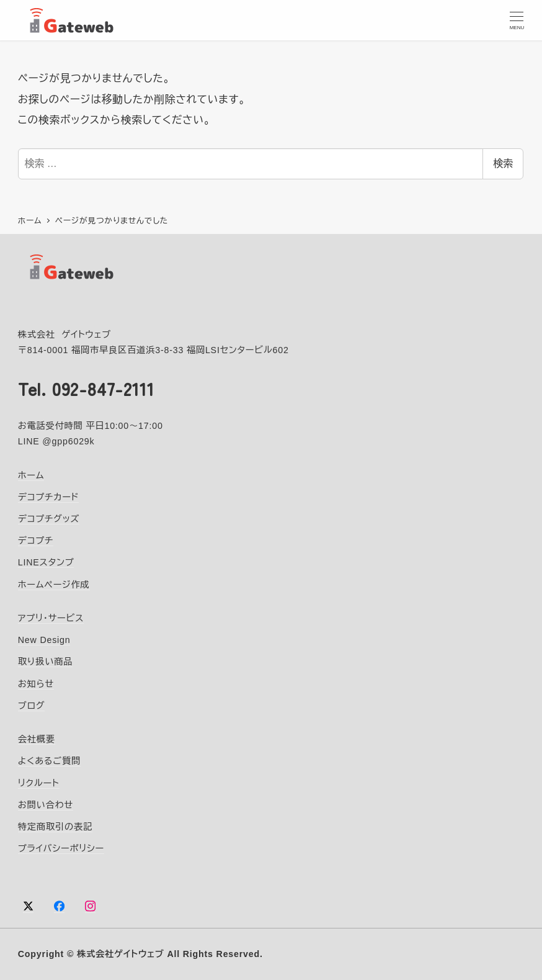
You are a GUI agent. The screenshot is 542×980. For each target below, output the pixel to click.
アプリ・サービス (51, 618)
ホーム (31, 475)
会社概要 (37, 739)
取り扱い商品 (45, 662)
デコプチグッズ (49, 519)
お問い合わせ (46, 805)
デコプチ (36, 541)
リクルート (39, 783)
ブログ (32, 706)
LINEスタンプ (46, 563)
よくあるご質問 (49, 762)
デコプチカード (49, 497)
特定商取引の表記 (55, 827)
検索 (503, 164)
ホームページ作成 (54, 585)
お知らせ (36, 684)
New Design (44, 640)
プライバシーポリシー (61, 848)
